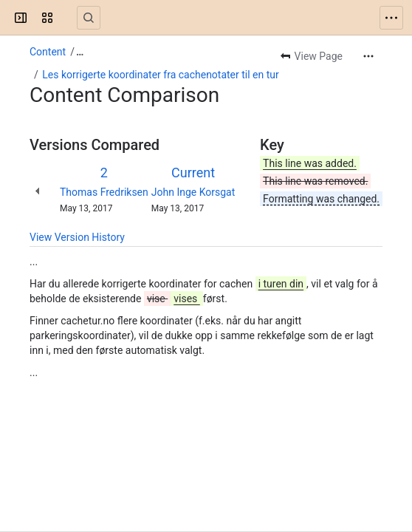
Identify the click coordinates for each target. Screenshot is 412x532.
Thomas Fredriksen (104, 192)
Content (48, 52)
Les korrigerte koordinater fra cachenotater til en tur (161, 75)
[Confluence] (68, 18)
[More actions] (368, 56)
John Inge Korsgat (193, 192)
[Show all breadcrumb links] (80, 52)
